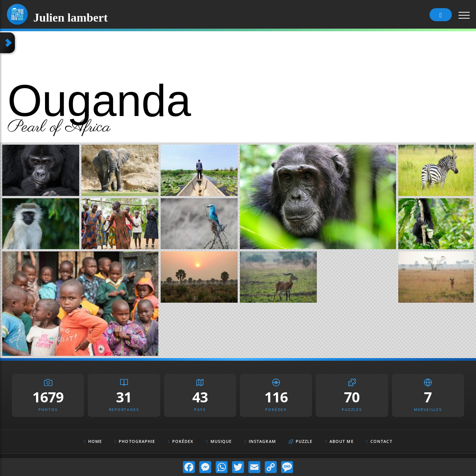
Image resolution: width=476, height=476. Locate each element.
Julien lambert (71, 16)
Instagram (260, 442)
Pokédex (181, 441)
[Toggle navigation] (464, 15)
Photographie (135, 441)
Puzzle (301, 441)
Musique (219, 441)
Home (93, 441)
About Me (340, 441)
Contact (379, 441)
